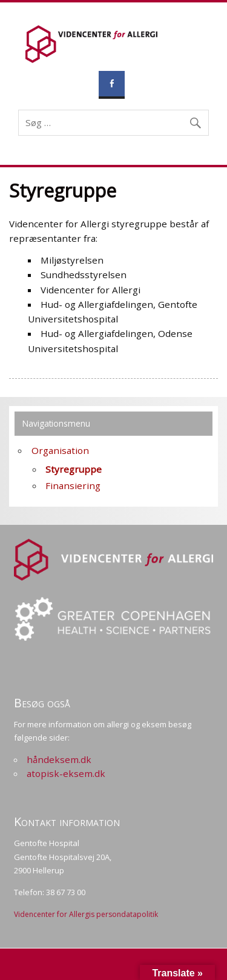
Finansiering (73, 485)
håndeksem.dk (59, 759)
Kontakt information (67, 822)
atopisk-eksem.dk (66, 773)
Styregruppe (74, 469)
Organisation (60, 450)
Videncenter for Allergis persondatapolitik (86, 914)
